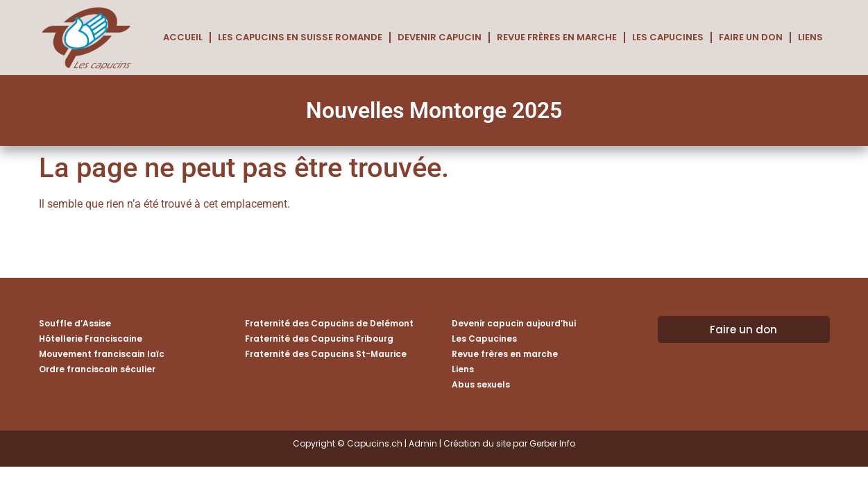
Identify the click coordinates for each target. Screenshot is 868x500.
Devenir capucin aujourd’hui (514, 323)
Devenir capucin (440, 37)
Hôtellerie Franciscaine (91, 339)
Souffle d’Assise (75, 323)
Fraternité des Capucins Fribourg (319, 339)
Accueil (183, 37)
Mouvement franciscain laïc (102, 354)
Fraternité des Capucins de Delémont (329, 323)
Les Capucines (668, 37)
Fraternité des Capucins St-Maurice (326, 354)
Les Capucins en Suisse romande (300, 37)
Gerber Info (552, 443)
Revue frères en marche (557, 37)
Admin (423, 443)
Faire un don (751, 37)
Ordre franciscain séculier (97, 369)
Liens (810, 37)
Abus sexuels (481, 384)
